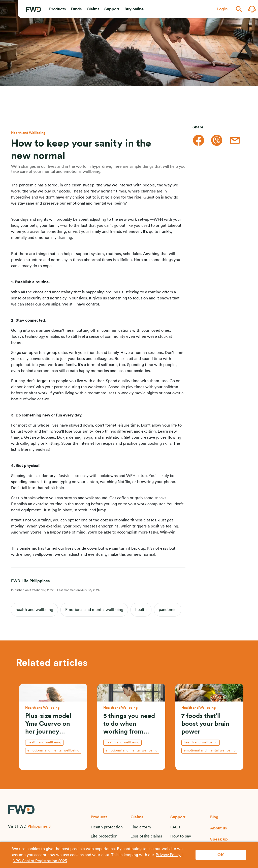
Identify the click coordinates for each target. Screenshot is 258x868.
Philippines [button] (38, 826)
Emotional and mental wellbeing (94, 610)
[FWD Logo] (34, 9)
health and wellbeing (34, 610)
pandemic (168, 610)
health (141, 610)
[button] (57, 9)
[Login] (222, 9)
